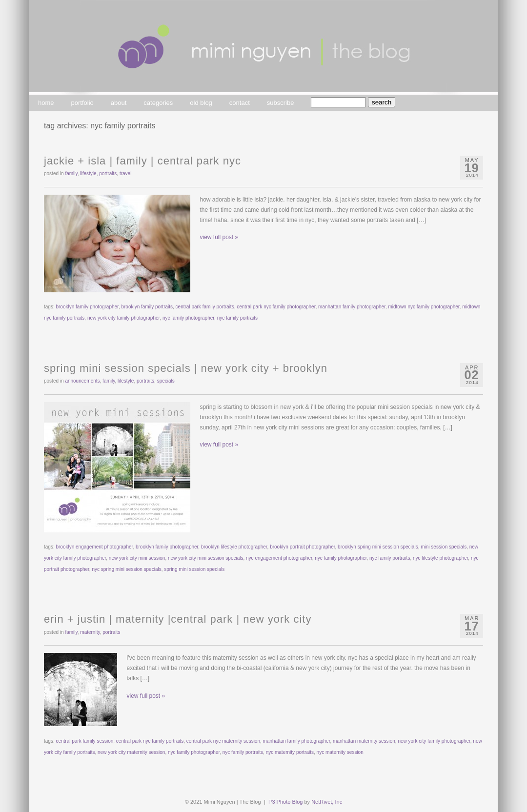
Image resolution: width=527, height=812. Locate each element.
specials (166, 381)
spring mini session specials (194, 569)
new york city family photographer (123, 318)
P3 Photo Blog (285, 802)
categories (158, 103)
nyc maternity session (340, 752)
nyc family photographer (188, 318)
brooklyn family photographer (87, 307)
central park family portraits (205, 307)
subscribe (281, 103)
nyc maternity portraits (290, 752)
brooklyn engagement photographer (94, 547)
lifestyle (88, 173)
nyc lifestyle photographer (440, 558)
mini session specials (444, 547)
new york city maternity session (131, 752)
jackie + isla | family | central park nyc (142, 161)
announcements (82, 381)
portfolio (82, 103)
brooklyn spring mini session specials (378, 547)
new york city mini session (137, 558)
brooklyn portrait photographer (302, 547)
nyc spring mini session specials (126, 569)
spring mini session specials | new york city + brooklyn (186, 368)
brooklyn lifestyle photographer (234, 547)
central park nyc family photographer (276, 307)
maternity (90, 632)
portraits (108, 173)
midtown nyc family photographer (424, 307)
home (46, 103)
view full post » (219, 237)
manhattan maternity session (364, 741)
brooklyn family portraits (147, 307)
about (119, 103)
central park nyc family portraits (150, 741)
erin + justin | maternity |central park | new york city (178, 619)
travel (125, 173)
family (71, 173)
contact (240, 103)
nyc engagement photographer (279, 558)
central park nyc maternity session (223, 741)
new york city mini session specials (206, 558)
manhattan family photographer (352, 307)
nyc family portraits (237, 318)
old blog (201, 103)
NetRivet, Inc (327, 802)
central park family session (84, 741)
